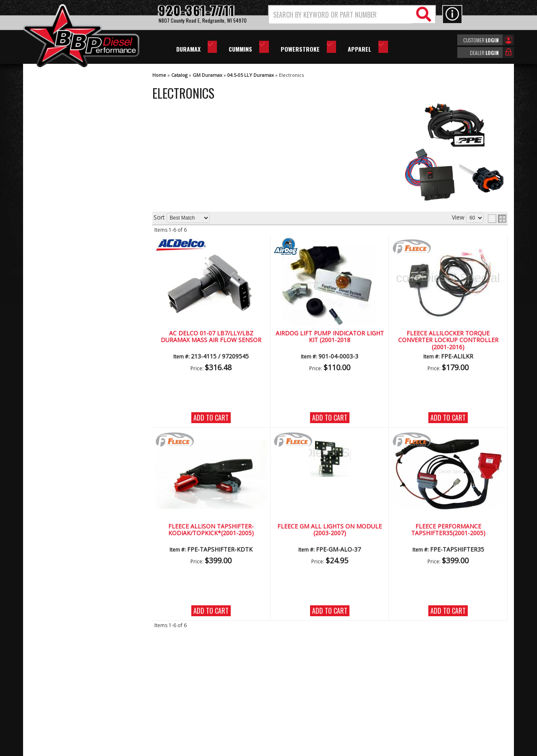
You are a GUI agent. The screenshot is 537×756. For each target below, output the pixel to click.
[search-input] (341, 15)
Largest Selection (70, 270)
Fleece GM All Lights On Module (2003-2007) (330, 530)
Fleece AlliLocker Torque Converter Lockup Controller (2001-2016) (448, 340)
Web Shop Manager (344, 749)
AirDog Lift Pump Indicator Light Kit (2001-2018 (330, 337)
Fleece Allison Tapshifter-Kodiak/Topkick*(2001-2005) (211, 530)
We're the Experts (70, 246)
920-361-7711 (65, 348)
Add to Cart (211, 418)
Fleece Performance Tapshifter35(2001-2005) (448, 530)
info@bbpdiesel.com (300, 709)
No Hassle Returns (72, 294)
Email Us (58, 331)
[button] (352, 14)
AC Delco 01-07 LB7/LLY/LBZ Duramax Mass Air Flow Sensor (211, 337)
